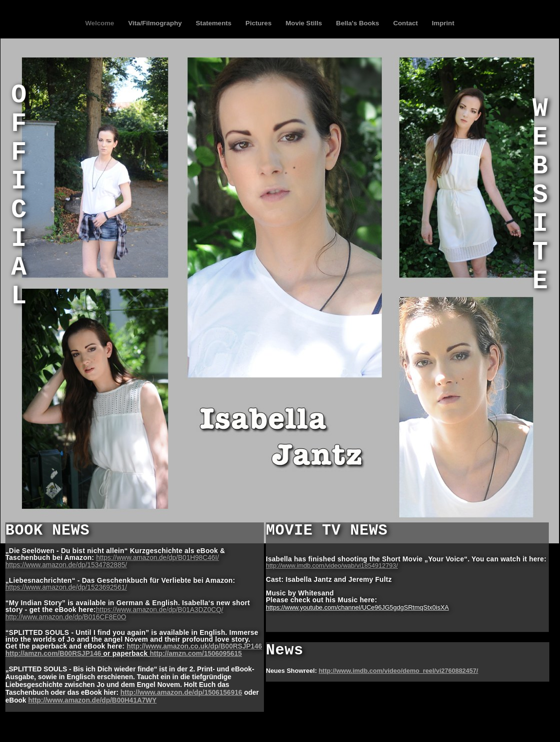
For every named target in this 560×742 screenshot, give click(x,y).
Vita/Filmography (156, 23)
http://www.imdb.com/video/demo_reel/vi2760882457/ (398, 671)
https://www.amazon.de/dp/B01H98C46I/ (157, 557)
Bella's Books (358, 23)
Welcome (101, 23)
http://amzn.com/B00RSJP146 (53, 653)
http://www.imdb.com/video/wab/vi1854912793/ (332, 566)
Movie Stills (305, 23)
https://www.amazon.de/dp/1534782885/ (66, 565)
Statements (215, 23)
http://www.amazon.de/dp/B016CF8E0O (66, 617)
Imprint (443, 23)
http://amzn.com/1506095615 (196, 653)
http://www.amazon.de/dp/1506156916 (181, 692)
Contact (406, 23)
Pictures (259, 23)
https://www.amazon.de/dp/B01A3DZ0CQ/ (159, 610)
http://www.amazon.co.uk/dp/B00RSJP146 (194, 646)
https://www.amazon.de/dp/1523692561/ (66, 587)
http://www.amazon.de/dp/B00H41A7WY (93, 700)
